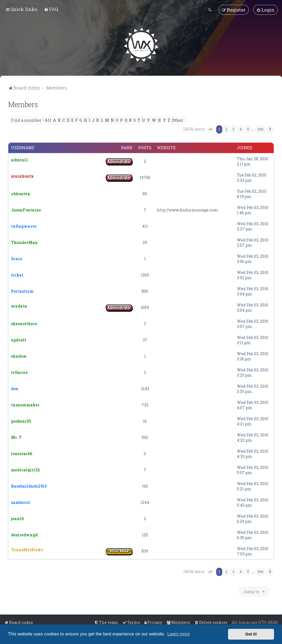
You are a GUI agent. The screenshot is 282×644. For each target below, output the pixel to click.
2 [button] (226, 129)
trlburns (19, 372)
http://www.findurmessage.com (188, 209)
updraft (19, 339)
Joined (245, 147)
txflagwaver (24, 226)
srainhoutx (22, 176)
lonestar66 (22, 453)
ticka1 (17, 274)
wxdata (19, 305)
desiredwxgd (24, 534)
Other (177, 120)
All (48, 120)
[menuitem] (51, 9)
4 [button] (241, 129)
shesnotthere (24, 323)
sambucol (21, 502)
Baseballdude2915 (29, 486)
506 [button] (261, 129)
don (15, 388)
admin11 (20, 159)
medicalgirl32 (25, 469)
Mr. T (16, 437)
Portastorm (22, 291)
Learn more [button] (178, 634)
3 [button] (233, 129)
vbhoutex (21, 193)
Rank (127, 147)
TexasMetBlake (27, 549)
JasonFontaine (26, 209)
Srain (17, 258)
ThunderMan (24, 242)
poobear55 (21, 421)
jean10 (17, 518)
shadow (19, 356)
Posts (145, 147)
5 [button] (248, 129)
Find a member (26, 120)
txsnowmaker (25, 404)
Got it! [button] (251, 634)
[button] (210, 129)
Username (23, 147)
